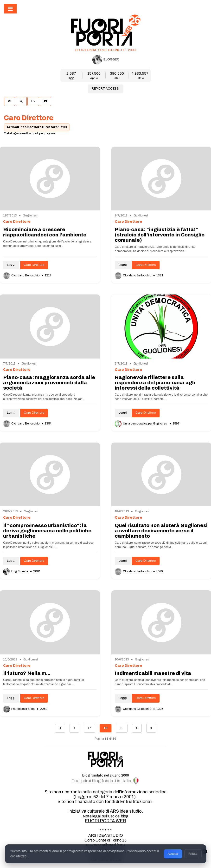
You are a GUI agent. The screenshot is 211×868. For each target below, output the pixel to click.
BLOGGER (106, 60)
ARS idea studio (126, 811)
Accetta (173, 854)
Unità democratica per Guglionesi (141, 424)
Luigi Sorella (16, 571)
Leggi (11, 265)
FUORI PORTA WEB (105, 821)
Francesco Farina (19, 709)
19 (122, 728)
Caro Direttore (34, 265)
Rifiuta (193, 854)
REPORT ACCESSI (106, 89)
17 (89, 728)
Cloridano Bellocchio (22, 275)
